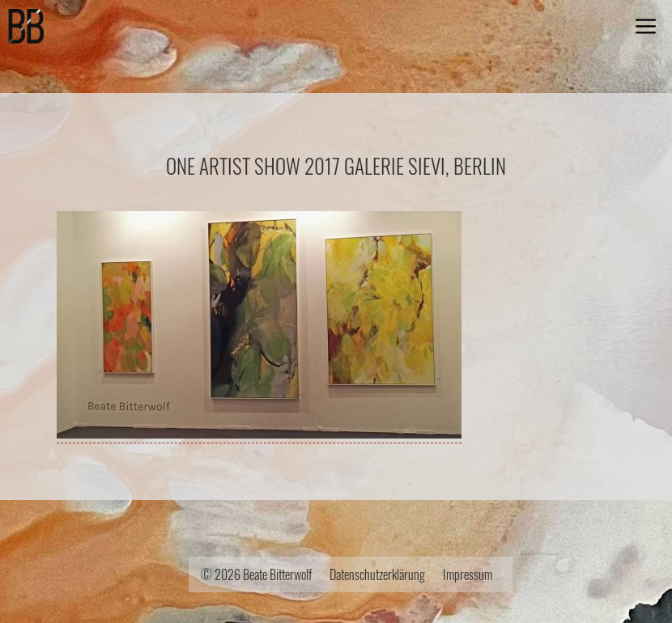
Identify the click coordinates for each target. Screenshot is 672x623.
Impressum (468, 574)
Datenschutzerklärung (377, 574)
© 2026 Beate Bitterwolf (256, 574)
